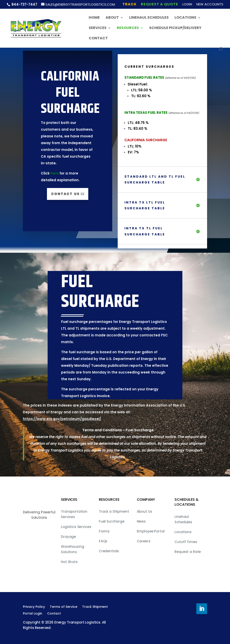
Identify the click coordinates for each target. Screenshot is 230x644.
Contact (98, 39)
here (55, 173)
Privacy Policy (34, 607)
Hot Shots (69, 562)
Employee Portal (151, 531)
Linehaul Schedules (149, 18)
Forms (104, 531)
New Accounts (210, 4)
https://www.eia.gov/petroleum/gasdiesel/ (62, 419)
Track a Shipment (114, 511)
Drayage (68, 537)
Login (187, 4)
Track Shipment (95, 607)
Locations (185, 18)
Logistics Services (76, 527)
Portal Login (33, 614)
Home (94, 18)
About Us (145, 511)
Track (129, 5)
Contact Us (65, 194)
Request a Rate (188, 552)
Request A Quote (159, 5)
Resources (128, 28)
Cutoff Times (186, 542)
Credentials (109, 551)
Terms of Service (64, 607)
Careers (144, 541)
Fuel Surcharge (112, 521)
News (141, 521)
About (112, 18)
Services (98, 28)
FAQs (103, 541)
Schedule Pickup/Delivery (175, 28)
